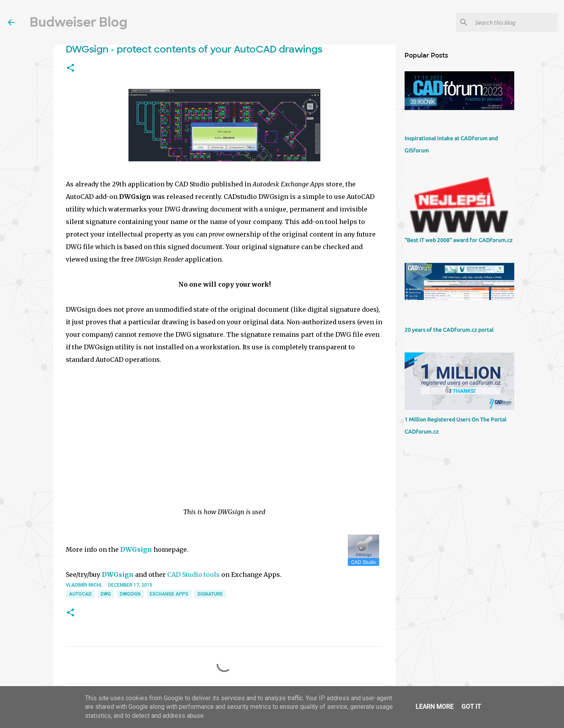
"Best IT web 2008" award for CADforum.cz (459, 240)
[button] (70, 68)
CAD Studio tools (193, 574)
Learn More (435, 707)
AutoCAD (80, 594)
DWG (106, 594)
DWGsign (136, 549)
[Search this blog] (515, 22)
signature (210, 594)
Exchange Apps (169, 594)
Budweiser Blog (79, 22)
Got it (471, 707)
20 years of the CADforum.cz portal (449, 330)
